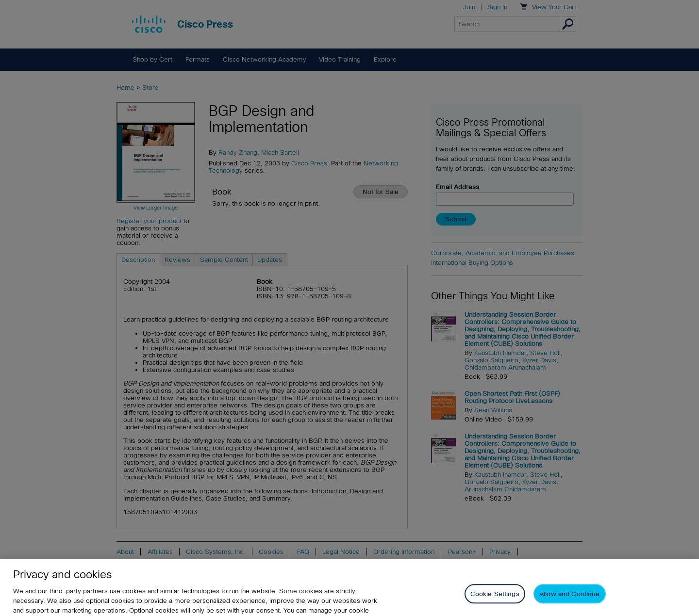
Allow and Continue (569, 598)
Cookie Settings (495, 598)
